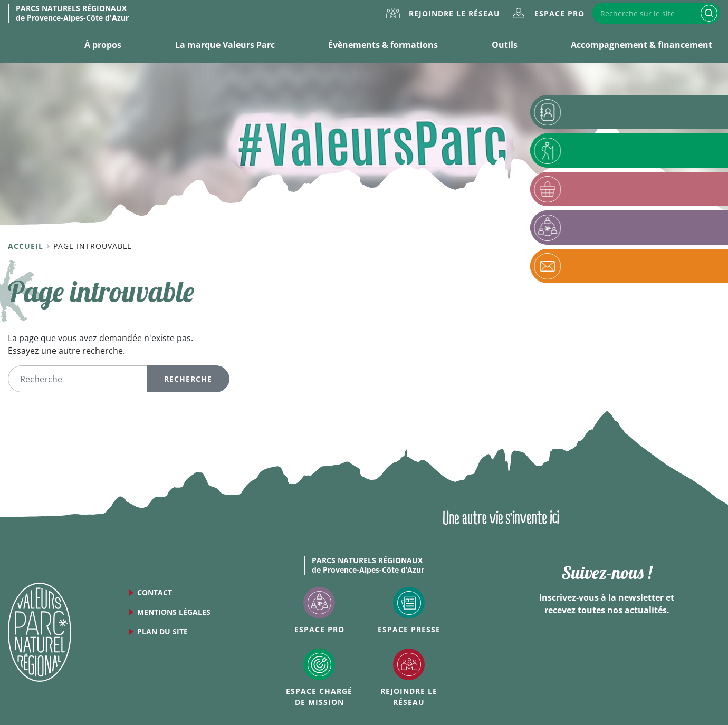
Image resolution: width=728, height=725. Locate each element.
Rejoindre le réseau (454, 13)
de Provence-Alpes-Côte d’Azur (368, 565)
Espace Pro (559, 13)
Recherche (709, 13)
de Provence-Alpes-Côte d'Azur (72, 13)
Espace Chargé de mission (319, 697)
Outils (505, 45)
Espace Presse (409, 629)
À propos (103, 45)
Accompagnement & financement (641, 45)
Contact (155, 592)
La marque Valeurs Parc (225, 45)
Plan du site (162, 631)
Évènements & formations (383, 45)
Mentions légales (174, 612)
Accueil (27, 246)
